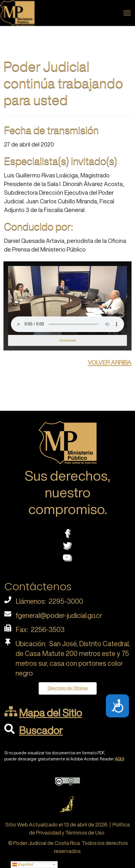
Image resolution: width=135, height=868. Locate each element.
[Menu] (127, 13)
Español (23, 865)
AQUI (119, 759)
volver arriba (110, 361)
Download (67, 340)
